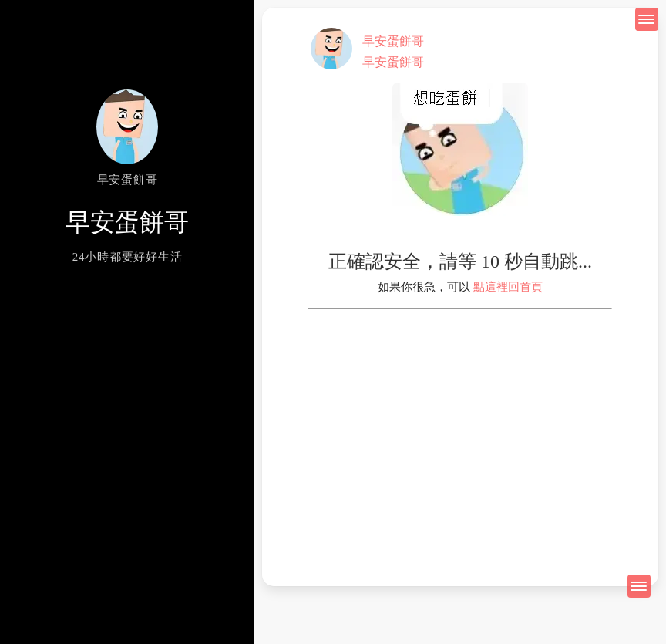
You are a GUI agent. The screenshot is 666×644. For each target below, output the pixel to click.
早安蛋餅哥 (393, 41)
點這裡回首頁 (508, 287)
